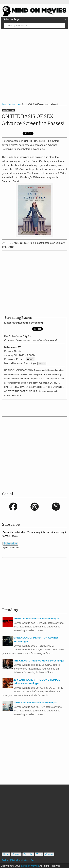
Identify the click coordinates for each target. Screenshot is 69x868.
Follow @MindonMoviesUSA (18, 860)
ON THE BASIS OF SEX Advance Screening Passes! (33, 120)
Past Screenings (8, 110)
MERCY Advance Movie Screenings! (35, 702)
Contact (49, 854)
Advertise (28, 854)
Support (16, 854)
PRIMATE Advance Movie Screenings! (36, 618)
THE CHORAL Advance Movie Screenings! (39, 661)
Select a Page (11, 19)
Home (6, 854)
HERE (30, 359)
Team (39, 854)
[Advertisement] (32, 63)
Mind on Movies (30, 866)
